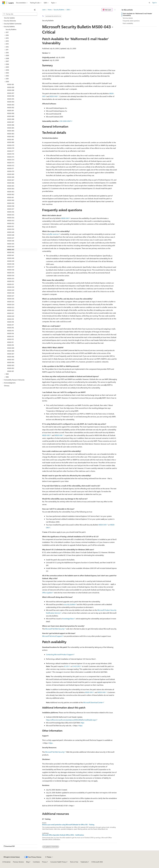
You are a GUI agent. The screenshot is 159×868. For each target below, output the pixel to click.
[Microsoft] (4, 3)
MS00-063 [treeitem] (11, 192)
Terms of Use (74, 862)
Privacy (44, 862)
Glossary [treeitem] (7, 386)
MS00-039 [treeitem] (11, 261)
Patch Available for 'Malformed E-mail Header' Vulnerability (137, 14)
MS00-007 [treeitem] (11, 354)
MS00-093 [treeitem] (11, 105)
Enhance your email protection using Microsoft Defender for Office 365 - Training (68, 825)
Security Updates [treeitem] (9, 18)
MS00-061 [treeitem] (11, 197)
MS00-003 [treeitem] (11, 365)
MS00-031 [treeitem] (11, 284)
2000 (68, 10)
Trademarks (84, 862)
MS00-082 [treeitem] (11, 137)
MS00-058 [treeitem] (11, 206)
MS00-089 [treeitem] (11, 116)
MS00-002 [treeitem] (11, 368)
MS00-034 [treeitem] (11, 276)
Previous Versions (18, 862)
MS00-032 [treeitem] (11, 281)
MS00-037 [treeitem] (11, 267)
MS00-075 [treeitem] (11, 157)
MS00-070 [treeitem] (11, 171)
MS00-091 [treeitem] (11, 111)
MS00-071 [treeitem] (11, 168)
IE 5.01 (66, 666)
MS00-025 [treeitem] (11, 302)
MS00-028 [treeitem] (11, 293)
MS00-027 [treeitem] (11, 296)
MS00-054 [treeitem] (11, 218)
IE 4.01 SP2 (76, 666)
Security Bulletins (59, 10)
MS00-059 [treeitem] (11, 203)
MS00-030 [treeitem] (11, 287)
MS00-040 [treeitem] (11, 258)
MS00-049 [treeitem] (11, 232)
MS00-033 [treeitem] (11, 278)
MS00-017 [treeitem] (11, 325)
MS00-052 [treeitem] (11, 223)
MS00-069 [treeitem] (11, 174)
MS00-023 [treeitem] (11, 307)
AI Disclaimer (6, 862)
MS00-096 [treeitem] (11, 96)
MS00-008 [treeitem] (11, 351)
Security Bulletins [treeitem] (11, 29)
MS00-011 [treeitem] (10, 342)
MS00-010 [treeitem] (11, 345)
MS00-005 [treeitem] (11, 360)
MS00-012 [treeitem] (11, 339)
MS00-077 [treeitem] (11, 151)
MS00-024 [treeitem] (11, 304)
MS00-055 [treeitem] (11, 215)
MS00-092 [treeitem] (11, 108)
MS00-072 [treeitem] (11, 165)
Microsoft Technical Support (52, 636)
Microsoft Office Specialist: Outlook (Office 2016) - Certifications (63, 835)
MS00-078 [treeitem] (11, 148)
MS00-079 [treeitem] (11, 145)
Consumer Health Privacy (58, 862)
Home (50, 10)
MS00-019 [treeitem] (11, 319)
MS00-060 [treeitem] (11, 200)
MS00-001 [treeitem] (11, 371)
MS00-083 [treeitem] (11, 134)
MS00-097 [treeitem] (11, 93)
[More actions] (115, 10)
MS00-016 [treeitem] (11, 328)
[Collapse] (35, 10)
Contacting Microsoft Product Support (60, 654)
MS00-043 (65, 218)
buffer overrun (53, 234)
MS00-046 (53, 96)
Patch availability (128, 23)
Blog (28, 862)
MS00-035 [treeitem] (11, 273)
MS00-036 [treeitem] (11, 270)
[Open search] (149, 3)
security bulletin (70, 604)
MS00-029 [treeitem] (11, 290)
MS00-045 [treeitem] (11, 244)
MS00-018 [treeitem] (11, 322)
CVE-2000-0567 (65, 121)
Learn (44, 10)
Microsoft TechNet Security (55, 629)
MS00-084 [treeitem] (11, 131)
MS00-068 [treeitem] (11, 177)
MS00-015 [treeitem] (11, 331)
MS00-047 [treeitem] (11, 238)
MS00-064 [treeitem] (11, 189)
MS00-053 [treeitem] (11, 221)
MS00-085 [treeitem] (11, 128)
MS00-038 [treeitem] (11, 264)
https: (82, 723)
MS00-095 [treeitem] (11, 99)
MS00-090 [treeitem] (11, 113)
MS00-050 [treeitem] (11, 229)
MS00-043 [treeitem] (11, 250)
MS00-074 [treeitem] (11, 160)
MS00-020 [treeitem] (11, 316)
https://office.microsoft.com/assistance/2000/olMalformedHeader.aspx (71, 720)
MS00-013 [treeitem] (11, 336)
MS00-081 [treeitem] (11, 139)
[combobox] (20, 14)
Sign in (154, 3)
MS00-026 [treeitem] (11, 299)
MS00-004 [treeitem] (11, 362)
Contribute (36, 862)
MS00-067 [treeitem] (11, 180)
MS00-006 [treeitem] (11, 357)
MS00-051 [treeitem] (11, 226)
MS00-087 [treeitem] (11, 122)
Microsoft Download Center (93, 702)
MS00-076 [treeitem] (11, 154)
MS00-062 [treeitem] (11, 194)
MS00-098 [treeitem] (11, 90)
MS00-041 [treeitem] (11, 255)
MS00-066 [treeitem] (11, 183)
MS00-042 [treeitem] (11, 252)
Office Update (47, 593)
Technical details (128, 18)
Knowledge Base (68, 619)
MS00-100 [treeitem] (11, 84)
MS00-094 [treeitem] (11, 102)
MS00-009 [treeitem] (11, 348)
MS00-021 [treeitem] (11, 313)
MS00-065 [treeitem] (11, 186)
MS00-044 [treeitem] (11, 247)
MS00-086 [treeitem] (11, 125)
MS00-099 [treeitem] (11, 87)
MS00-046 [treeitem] (11, 241)
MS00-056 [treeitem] (11, 212)
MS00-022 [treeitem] (11, 310)
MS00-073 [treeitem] (11, 163)
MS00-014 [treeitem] (11, 333)
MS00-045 (46, 435)
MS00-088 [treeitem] (11, 119)
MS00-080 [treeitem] (11, 142)
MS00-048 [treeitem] (11, 235)
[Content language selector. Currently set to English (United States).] (12, 857)
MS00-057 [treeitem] (11, 209)
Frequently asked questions (131, 21)
